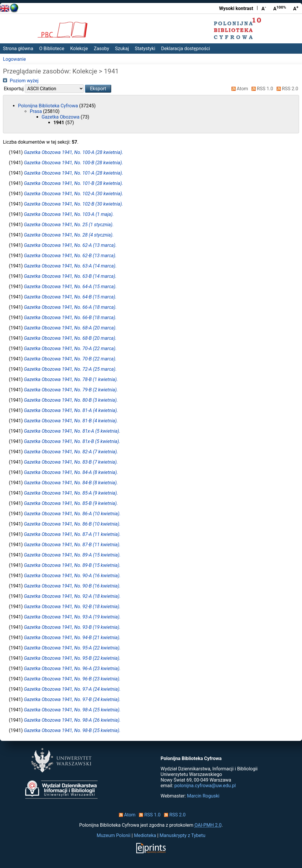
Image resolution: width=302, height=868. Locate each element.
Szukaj (122, 49)
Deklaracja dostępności (186, 49)
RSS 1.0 (261, 89)
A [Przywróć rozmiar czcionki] (280, 8)
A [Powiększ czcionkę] (296, 8)
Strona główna (18, 49)
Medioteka (145, 835)
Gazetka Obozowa (61, 117)
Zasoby (101, 49)
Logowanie (14, 59)
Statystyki (145, 49)
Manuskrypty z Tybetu (182, 835)
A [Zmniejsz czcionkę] (264, 8)
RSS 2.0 (286, 89)
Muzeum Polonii (114, 835)
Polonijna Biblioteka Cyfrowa (49, 106)
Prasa (36, 111)
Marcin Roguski (203, 796)
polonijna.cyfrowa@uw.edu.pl (205, 786)
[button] (98, 89)
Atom (239, 89)
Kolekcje (79, 49)
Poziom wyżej (21, 81)
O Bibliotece (52, 49)
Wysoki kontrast (236, 8)
